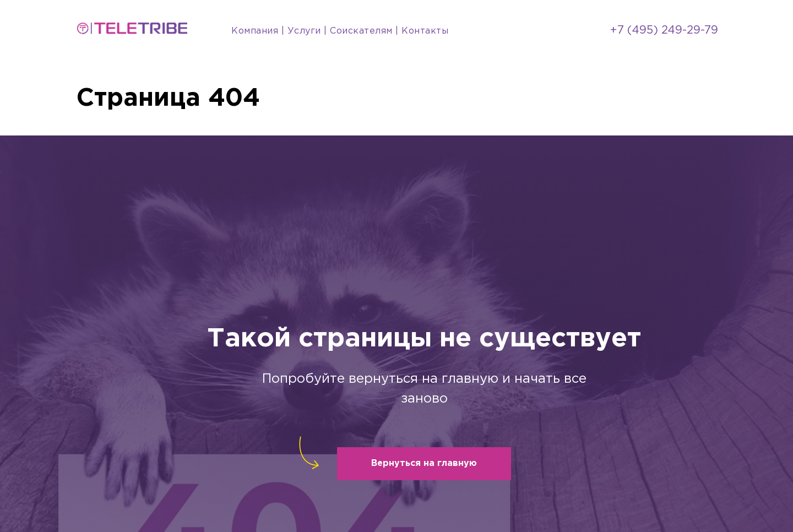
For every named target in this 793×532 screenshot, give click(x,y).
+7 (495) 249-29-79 (664, 30)
